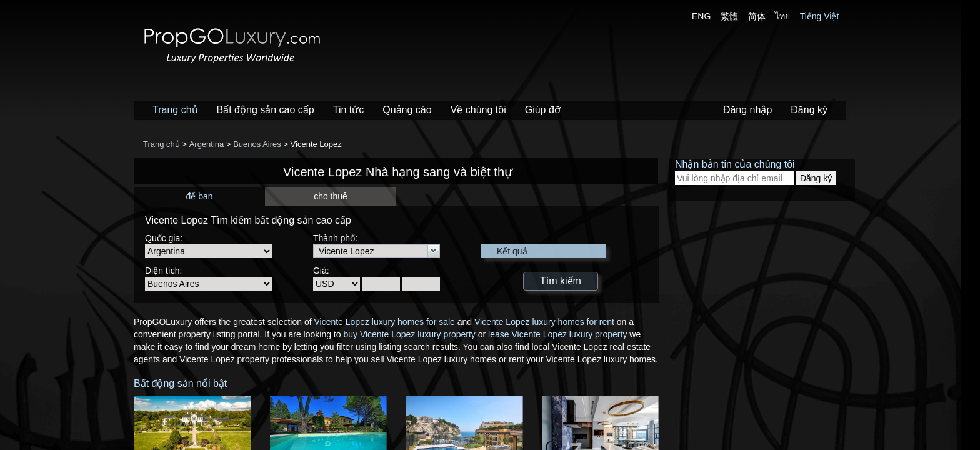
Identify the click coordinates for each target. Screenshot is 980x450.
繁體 (729, 16)
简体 (757, 16)
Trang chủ (175, 110)
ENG (701, 16)
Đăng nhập (747, 110)
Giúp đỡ (543, 110)
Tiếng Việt (820, 16)
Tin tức (349, 110)
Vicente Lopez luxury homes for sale (384, 322)
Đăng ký (809, 110)
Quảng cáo (407, 110)
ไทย (782, 16)
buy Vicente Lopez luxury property (409, 334)
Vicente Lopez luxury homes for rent (544, 322)
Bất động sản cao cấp (266, 110)
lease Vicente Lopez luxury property (557, 334)
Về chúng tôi (478, 110)
